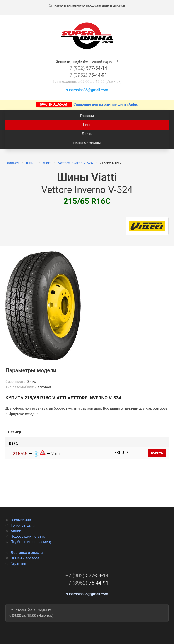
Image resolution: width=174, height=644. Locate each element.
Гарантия (18, 564)
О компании (21, 520)
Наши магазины (87, 143)
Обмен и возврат (25, 558)
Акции (16, 531)
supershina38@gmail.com (87, 90)
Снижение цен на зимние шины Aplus (87, 104)
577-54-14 (87, 68)
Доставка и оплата (27, 553)
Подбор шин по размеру (31, 542)
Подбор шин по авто (28, 536)
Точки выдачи (23, 525)
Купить (157, 453)
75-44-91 (87, 75)
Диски (87, 134)
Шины (87, 125)
